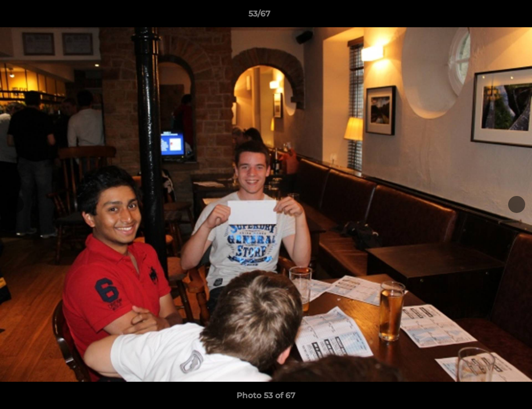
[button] (484, 16)
